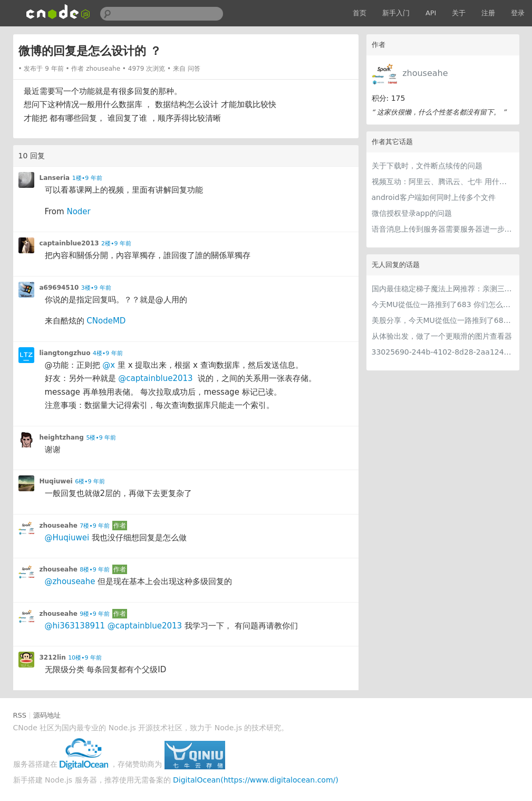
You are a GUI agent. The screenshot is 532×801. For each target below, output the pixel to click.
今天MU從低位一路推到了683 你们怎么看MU (443, 304)
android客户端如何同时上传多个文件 (434, 197)
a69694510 (59, 288)
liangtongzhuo (65, 353)
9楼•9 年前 (95, 614)
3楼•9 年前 (96, 288)
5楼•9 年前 (101, 438)
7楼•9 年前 (95, 526)
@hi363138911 (75, 626)
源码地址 (47, 715)
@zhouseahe (70, 581)
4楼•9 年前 (108, 353)
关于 (459, 13)
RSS (20, 715)
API (431, 13)
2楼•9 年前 (116, 244)
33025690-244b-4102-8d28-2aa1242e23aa (443, 352)
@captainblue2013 (155, 378)
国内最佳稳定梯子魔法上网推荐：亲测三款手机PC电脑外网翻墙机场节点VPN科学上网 (443, 289)
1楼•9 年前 (87, 178)
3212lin (53, 657)
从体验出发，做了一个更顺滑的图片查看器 (442, 336)
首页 (360, 13)
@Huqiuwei (67, 538)
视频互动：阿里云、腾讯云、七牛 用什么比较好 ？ (443, 182)
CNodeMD (106, 321)
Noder (78, 212)
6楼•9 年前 (90, 481)
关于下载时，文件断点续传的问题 (427, 166)
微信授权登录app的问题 (412, 213)
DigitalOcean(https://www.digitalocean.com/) (256, 780)
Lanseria (55, 178)
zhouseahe (425, 73)
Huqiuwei (56, 481)
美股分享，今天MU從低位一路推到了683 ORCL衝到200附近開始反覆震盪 (443, 320)
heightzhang (62, 437)
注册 (488, 13)
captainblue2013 (69, 243)
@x (109, 365)
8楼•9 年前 (95, 570)
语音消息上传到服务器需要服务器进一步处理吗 (443, 229)
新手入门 (396, 13)
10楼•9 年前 (85, 658)
